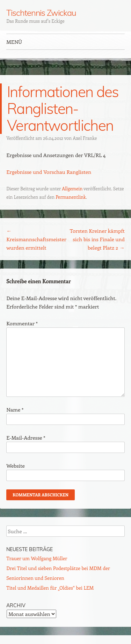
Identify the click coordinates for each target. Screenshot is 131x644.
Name (15, 409)
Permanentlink (71, 197)
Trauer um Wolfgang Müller (37, 558)
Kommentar (22, 323)
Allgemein (72, 188)
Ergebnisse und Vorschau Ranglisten (49, 172)
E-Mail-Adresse (26, 438)
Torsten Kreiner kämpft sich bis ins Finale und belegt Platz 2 (97, 239)
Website (16, 466)
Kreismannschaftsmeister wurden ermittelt (36, 239)
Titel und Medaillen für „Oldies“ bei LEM (50, 588)
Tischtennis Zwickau (41, 13)
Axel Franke (85, 138)
